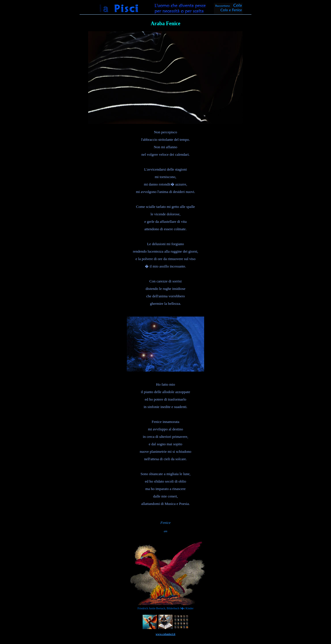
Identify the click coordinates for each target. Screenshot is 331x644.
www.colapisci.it (166, 634)
